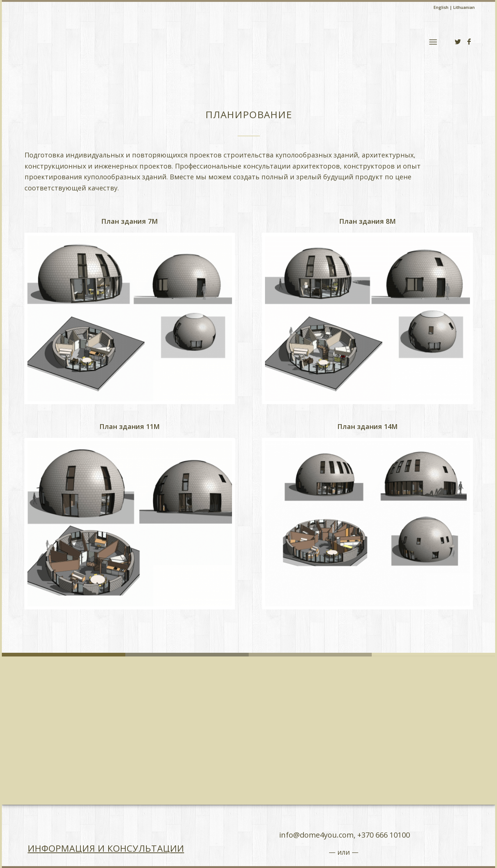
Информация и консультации (106, 848)
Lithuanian (464, 7)
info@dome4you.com (316, 835)
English (441, 7)
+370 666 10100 (384, 835)
